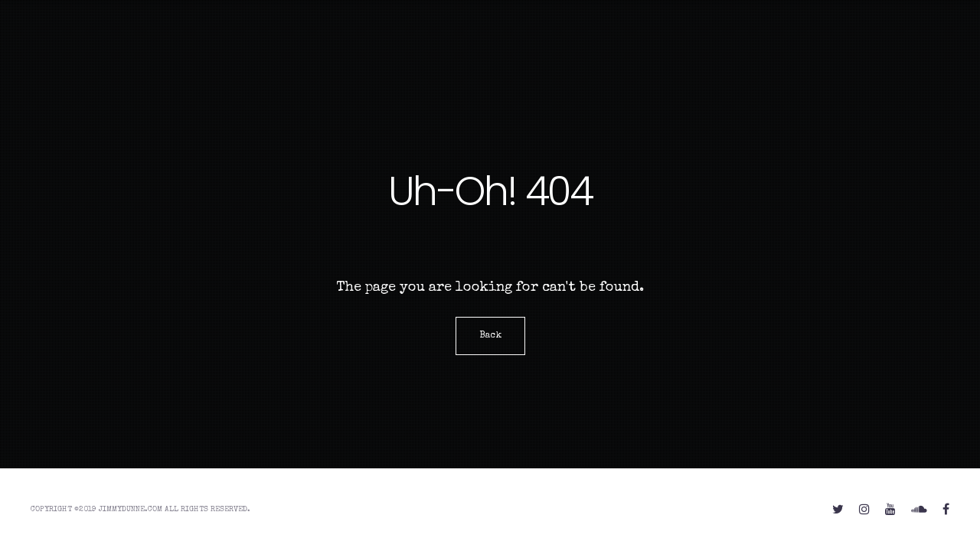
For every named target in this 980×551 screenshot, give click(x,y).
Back (490, 336)
